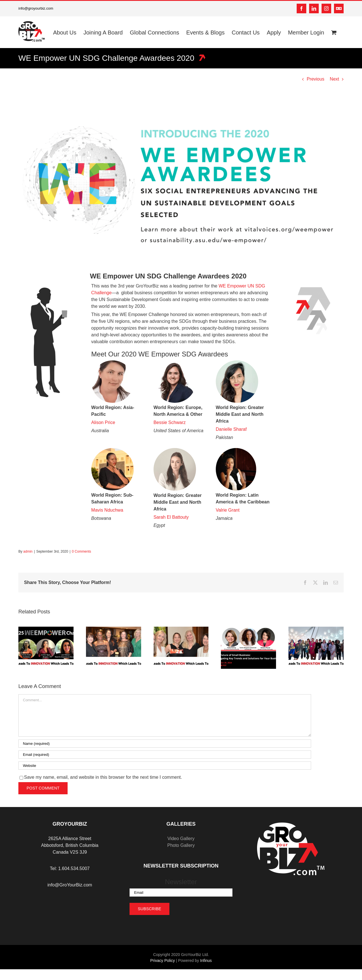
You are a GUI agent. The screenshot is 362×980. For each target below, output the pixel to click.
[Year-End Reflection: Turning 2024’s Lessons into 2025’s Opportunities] (114, 629)
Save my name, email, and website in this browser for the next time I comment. (103, 777)
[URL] (165, 766)
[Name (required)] (165, 744)
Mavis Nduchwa (107, 510)
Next (334, 79)
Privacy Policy (162, 960)
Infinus (206, 960)
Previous (315, 79)
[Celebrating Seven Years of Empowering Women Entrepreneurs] (46, 629)
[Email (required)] (165, 755)
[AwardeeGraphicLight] (181, 182)
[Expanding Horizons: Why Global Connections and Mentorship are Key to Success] (316, 629)
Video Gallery (181, 839)
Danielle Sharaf (231, 429)
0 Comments (81, 551)
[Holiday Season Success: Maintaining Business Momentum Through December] (181, 629)
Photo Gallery (181, 845)
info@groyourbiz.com (36, 8)
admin (28, 551)
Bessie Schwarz (170, 422)
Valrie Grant (228, 510)
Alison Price (103, 422)
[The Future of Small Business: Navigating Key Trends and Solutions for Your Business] (248, 629)
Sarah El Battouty (171, 517)
